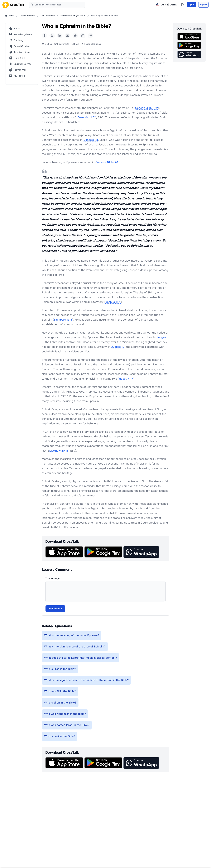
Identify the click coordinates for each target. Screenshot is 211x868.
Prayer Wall (18, 70)
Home (10, 16)
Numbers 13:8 (63, 320)
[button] (141, 552)
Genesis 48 (91, 140)
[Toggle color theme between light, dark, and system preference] (182, 5)
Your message (52, 578)
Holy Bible (17, 58)
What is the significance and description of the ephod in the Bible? (86, 680)
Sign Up (203, 5)
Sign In (191, 5)
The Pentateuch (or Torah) (73, 16)
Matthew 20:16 (59, 451)
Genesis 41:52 (87, 117)
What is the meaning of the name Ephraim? (72, 635)
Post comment (55, 609)
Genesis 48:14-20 (107, 162)
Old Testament (48, 16)
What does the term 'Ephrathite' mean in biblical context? (81, 658)
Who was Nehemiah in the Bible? (65, 714)
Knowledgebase (27, 16)
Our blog (16, 40)
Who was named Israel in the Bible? (67, 725)
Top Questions (20, 52)
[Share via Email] (67, 36)
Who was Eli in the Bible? (60, 691)
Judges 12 (118, 347)
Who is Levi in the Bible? (60, 736)
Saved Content (20, 46)
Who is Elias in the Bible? (60, 669)
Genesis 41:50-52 (147, 108)
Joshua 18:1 (113, 302)
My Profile (17, 76)
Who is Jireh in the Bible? (60, 703)
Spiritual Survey (20, 64)
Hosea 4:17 (126, 379)
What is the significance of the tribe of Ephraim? (75, 647)
